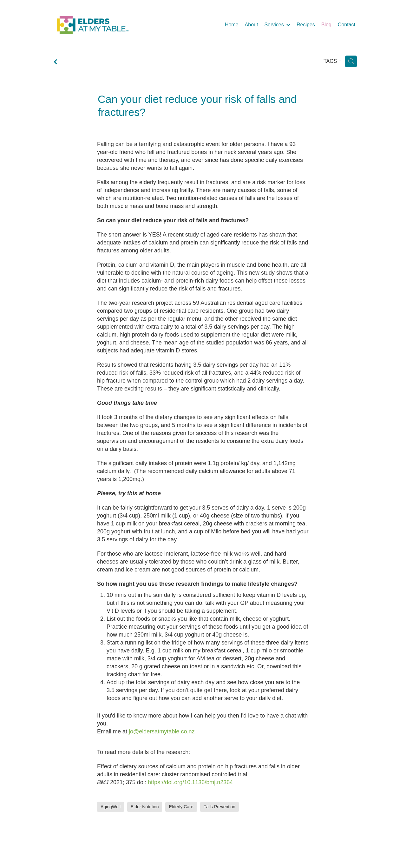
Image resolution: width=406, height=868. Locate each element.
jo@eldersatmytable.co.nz (162, 731)
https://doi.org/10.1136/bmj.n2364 (190, 782)
